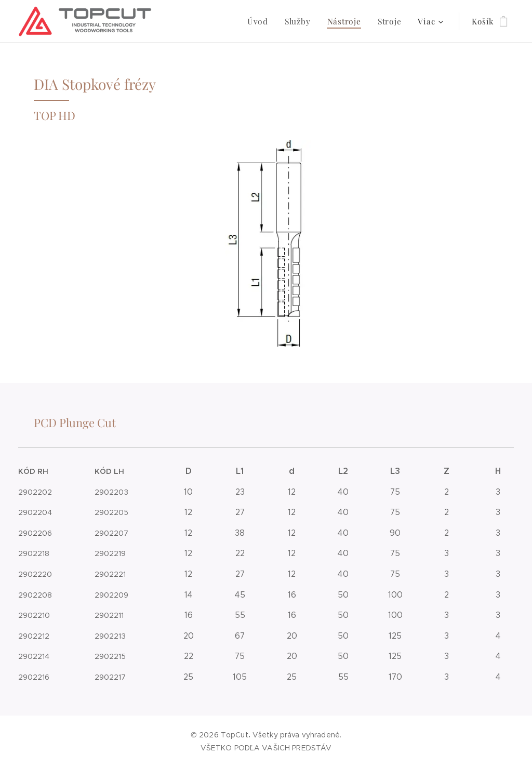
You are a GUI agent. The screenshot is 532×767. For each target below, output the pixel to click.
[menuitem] (186, 21)
